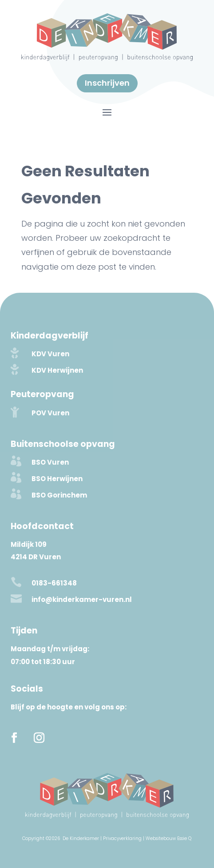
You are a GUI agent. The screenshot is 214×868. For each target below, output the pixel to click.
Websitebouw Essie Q (168, 838)
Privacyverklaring (122, 838)
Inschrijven (107, 83)
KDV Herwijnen (57, 370)
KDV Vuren (50, 354)
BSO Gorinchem (59, 495)
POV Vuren (50, 413)
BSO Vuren (50, 462)
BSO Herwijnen (57, 479)
